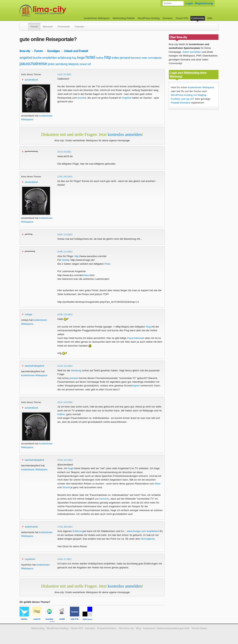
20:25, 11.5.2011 (65, 234)
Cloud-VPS (182, 18)
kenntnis (136, 58)
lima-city (25, 51)
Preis (107, 264)
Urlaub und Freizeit (76, 51)
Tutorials (79, 27)
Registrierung (204, 3)
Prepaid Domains (181, 103)
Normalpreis (148, 539)
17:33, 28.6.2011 (65, 527)
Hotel (65, 260)
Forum (34, 27)
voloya (29, 314)
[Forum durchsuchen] (173, 3)
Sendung (76, 370)
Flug (148, 327)
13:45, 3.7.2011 (65, 559)
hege (81, 58)
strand (83, 64)
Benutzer (48, 27)
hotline (100, 58)
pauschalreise (33, 63)
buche (37, 58)
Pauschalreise (135, 338)
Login (189, 3)
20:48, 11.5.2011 (65, 252)
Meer (158, 484)
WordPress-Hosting (149, 18)
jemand (125, 58)
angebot (26, 58)
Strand (66, 487)
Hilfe (210, 18)
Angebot (127, 98)
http (108, 57)
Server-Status (199, 628)
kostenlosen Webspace (34, 375)
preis (51, 64)
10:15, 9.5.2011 (65, 152)
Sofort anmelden (192, 52)
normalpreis (155, 58)
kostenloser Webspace (97, 18)
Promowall (64, 27)
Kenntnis (104, 499)
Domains (168, 18)
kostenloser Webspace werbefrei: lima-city (57, 11)
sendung (61, 64)
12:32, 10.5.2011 (65, 177)
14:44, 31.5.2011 (65, 460)
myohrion (30, 559)
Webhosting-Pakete (124, 18)
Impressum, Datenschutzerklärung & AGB (166, 628)
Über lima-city (126, 628)
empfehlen (50, 58)
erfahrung (65, 58)
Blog (138, 628)
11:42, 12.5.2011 (65, 366)
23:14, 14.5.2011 (65, 402)
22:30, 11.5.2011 (65, 314)
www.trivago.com (136, 531)
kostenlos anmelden (125, 134)
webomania (31, 527)
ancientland (31, 80)
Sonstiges (53, 51)
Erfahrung (78, 531)
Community (198, 18)
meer (144, 58)
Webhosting (38, 628)
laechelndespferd (35, 366)
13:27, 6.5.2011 (65, 74)
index (116, 58)
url (89, 64)
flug (74, 58)
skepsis (74, 64)
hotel (90, 57)
